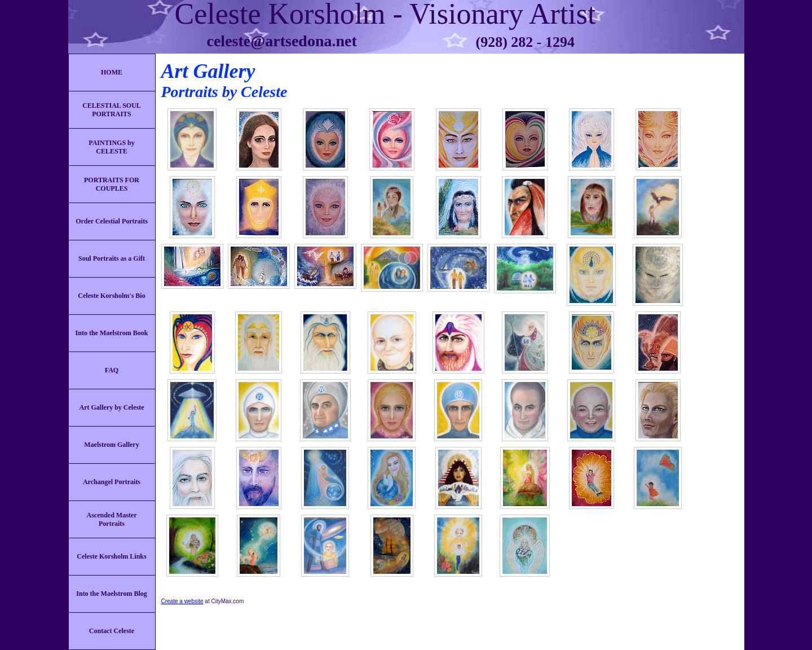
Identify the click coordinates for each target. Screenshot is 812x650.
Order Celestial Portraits (112, 221)
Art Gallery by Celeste (112, 407)
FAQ (112, 370)
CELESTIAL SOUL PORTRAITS (112, 110)
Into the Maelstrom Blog (111, 594)
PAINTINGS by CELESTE (111, 147)
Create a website (182, 601)
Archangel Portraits (112, 482)
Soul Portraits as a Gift (112, 258)
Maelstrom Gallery (111, 445)
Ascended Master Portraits (112, 519)
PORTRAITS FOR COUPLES (112, 184)
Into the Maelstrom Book (112, 333)
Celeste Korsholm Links (111, 556)
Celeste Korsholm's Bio (111, 296)
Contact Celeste (112, 631)
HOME (112, 72)
